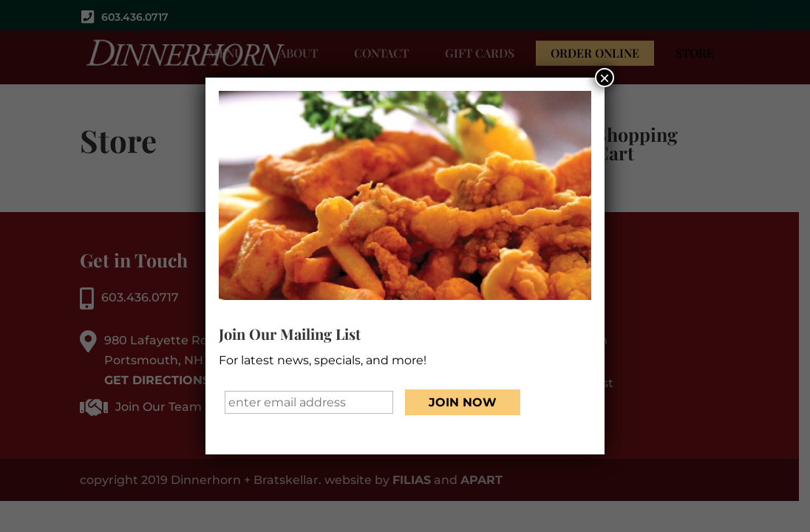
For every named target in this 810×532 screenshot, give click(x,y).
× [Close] (605, 78)
